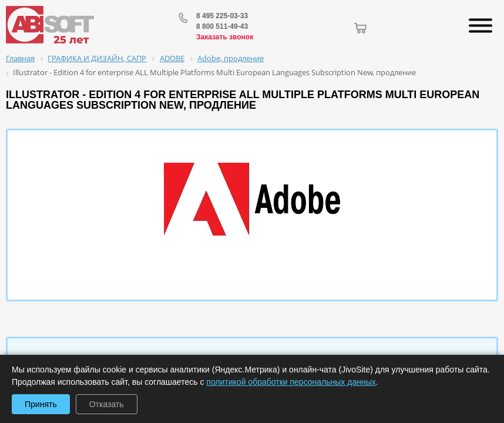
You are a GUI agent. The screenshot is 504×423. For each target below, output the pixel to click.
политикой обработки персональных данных (291, 382)
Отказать (107, 404)
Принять (41, 404)
